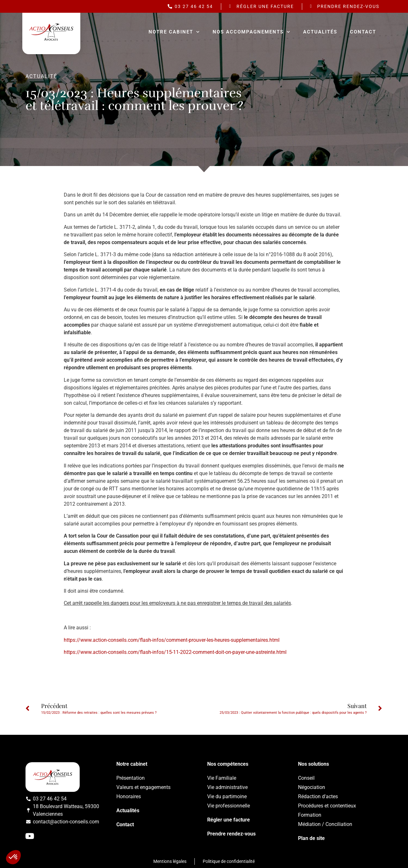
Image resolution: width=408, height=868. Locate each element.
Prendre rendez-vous (231, 834)
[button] (13, 857)
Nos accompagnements (251, 32)
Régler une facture (229, 820)
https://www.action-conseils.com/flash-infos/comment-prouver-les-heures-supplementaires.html (172, 640)
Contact (363, 32)
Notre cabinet (174, 32)
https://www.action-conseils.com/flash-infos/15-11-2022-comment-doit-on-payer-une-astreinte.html (175, 652)
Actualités (320, 32)
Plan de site (311, 838)
